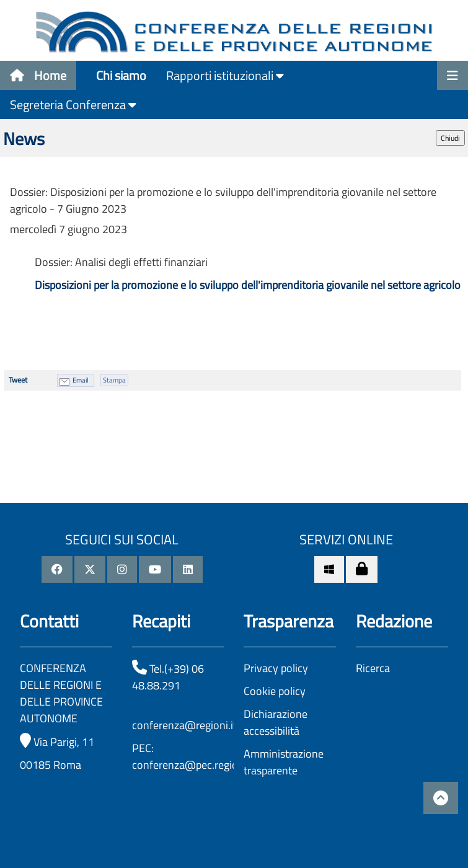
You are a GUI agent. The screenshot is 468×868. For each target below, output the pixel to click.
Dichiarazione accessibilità (276, 722)
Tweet (18, 380)
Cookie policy (275, 691)
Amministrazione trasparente (284, 762)
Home (38, 75)
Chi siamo (121, 75)
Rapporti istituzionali (225, 75)
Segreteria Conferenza (73, 104)
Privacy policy (276, 668)
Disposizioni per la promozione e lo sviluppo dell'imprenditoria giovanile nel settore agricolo (248, 285)
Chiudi (450, 138)
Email (81, 380)
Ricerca (373, 668)
